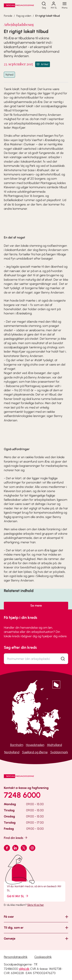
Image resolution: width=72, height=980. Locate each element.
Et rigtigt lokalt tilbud (48, 16)
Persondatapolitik (16, 957)
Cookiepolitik (43, 957)
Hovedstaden (35, 745)
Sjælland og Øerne (35, 752)
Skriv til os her (36, 905)
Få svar (9, 917)
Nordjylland (12, 752)
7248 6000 (22, 795)
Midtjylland (55, 745)
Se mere (36, 606)
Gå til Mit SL (18, 896)
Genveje (10, 938)
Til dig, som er (14, 928)
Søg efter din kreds (20, 647)
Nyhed (9, 75)
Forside (8, 16)
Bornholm (17, 745)
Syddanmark (59, 752)
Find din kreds (16, 838)
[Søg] (44, 5)
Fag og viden (24, 16)
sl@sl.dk (24, 969)
